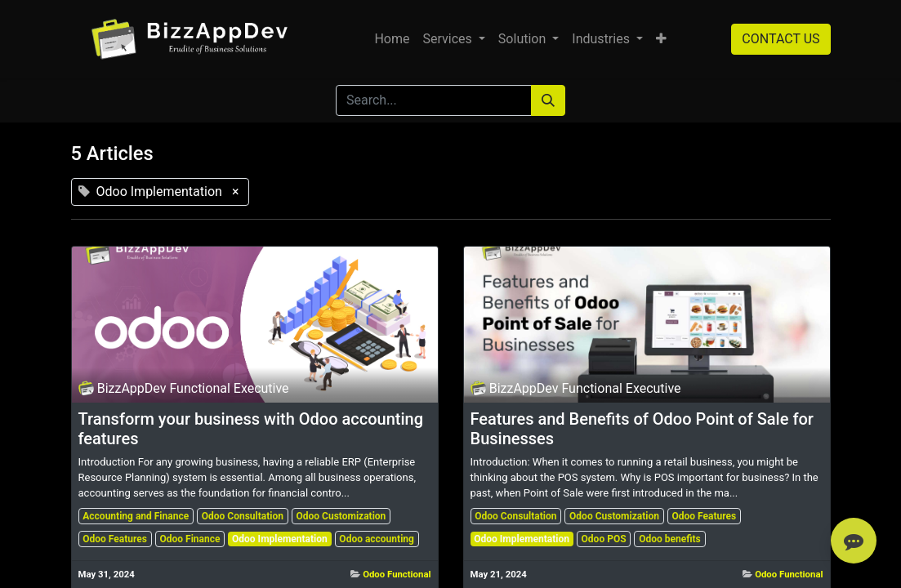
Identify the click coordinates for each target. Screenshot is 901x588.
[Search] (548, 100)
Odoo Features (115, 539)
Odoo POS (604, 539)
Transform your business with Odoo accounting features (251, 429)
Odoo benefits (670, 539)
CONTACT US (781, 39)
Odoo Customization (341, 516)
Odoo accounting (377, 539)
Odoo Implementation (280, 539)
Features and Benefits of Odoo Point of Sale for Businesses (642, 429)
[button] (661, 39)
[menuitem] (392, 39)
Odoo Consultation (243, 516)
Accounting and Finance (136, 516)
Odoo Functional (397, 574)
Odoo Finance (190, 539)
